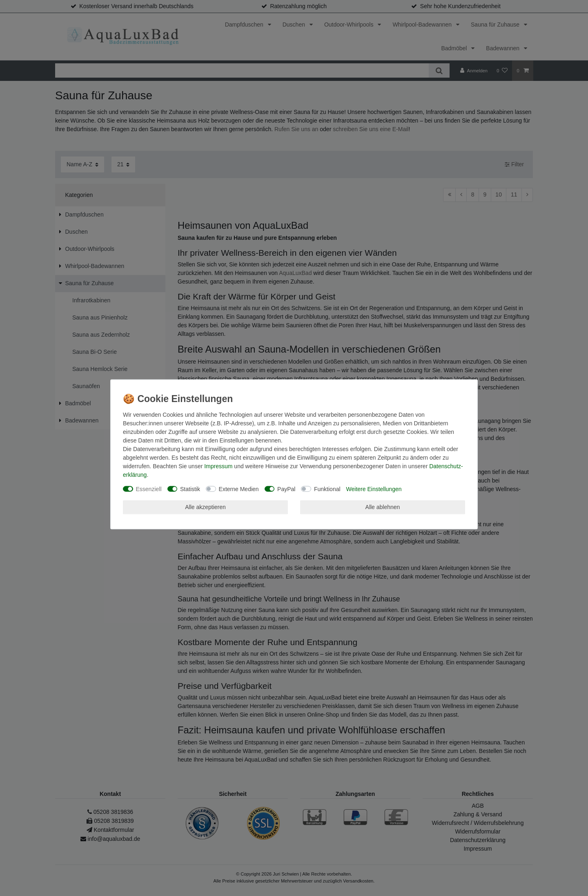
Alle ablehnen (383, 507)
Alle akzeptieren (205, 507)
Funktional (327, 489)
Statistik (190, 489)
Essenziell (149, 489)
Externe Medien (239, 489)
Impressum (218, 466)
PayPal (286, 489)
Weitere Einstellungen (374, 489)
